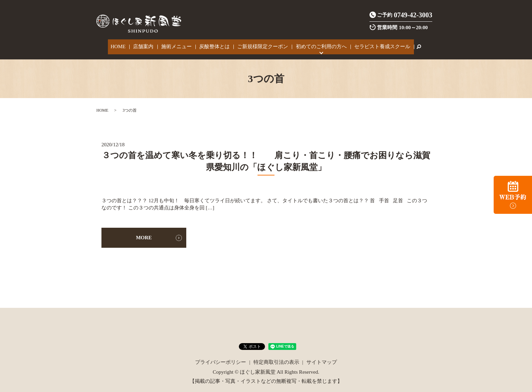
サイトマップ (322, 358)
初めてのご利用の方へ (315, 45)
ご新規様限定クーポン (259, 45)
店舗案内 (149, 45)
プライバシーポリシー (221, 358)
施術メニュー (179, 45)
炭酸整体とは (214, 45)
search (408, 45)
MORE (144, 234)
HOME (127, 45)
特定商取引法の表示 (276, 358)
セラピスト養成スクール (373, 45)
